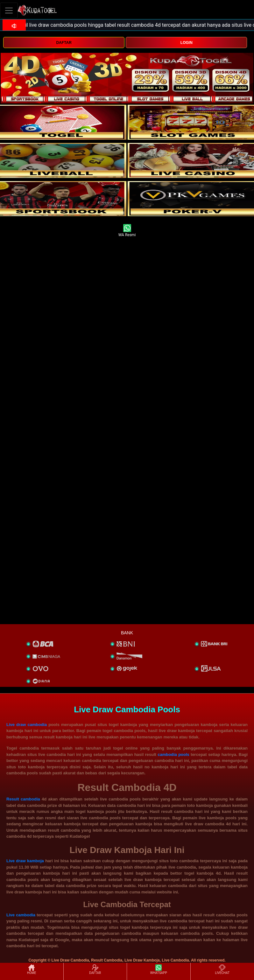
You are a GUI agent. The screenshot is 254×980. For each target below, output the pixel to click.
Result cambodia (23, 799)
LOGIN (187, 43)
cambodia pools (173, 754)
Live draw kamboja (25, 861)
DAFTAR (64, 43)
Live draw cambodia (27, 725)
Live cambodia (21, 915)
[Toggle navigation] (9, 10)
